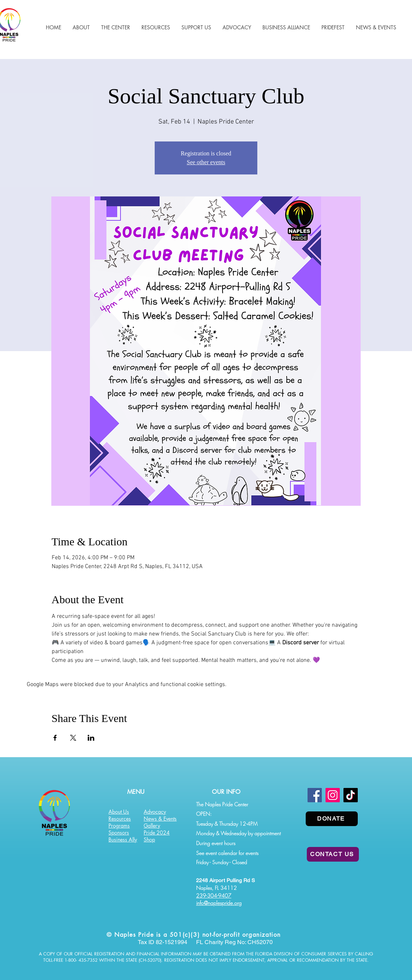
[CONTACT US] (333, 854)
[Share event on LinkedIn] (91, 738)
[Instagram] (333, 795)
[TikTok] (351, 795)
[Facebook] (315, 795)
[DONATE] (332, 819)
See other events (206, 162)
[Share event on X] (73, 738)
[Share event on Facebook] (55, 738)
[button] (156, 27)
